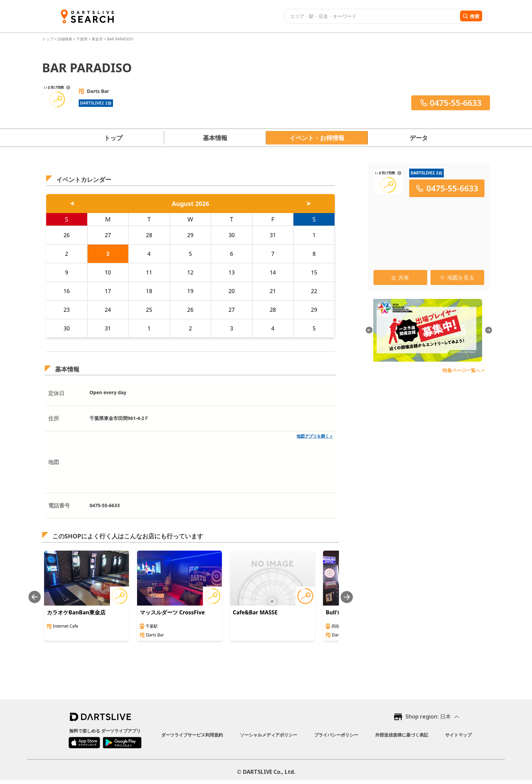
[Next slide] (347, 597)
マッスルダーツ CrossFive (172, 612)
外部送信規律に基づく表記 (402, 735)
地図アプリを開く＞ (315, 436)
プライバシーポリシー (336, 735)
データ (419, 138)
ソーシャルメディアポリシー (269, 735)
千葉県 (82, 39)
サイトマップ (458, 735)
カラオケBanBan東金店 (76, 612)
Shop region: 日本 (428, 716)
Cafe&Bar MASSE (255, 612)
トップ (48, 39)
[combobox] (371, 16)
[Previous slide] (35, 597)
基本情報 (215, 138)
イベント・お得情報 (317, 138)
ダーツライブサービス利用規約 (192, 735)
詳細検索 (65, 39)
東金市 (97, 39)
